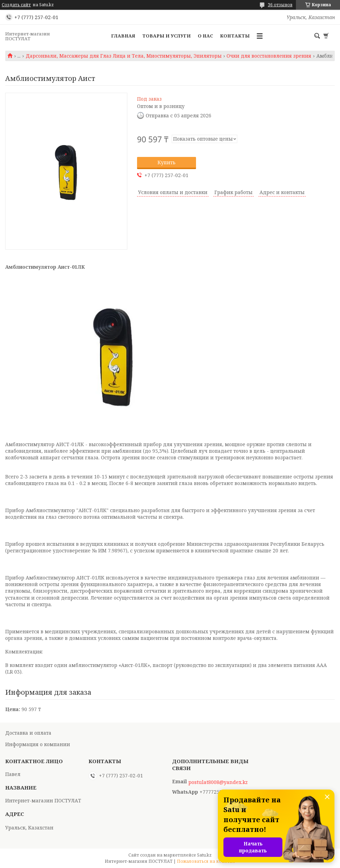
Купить (167, 162)
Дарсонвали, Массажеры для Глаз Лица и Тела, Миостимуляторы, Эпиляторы (124, 56)
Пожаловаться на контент (206, 861)
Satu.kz (204, 855)
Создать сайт (16, 5)
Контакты (235, 36)
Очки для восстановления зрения (269, 56)
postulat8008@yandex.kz (218, 782)
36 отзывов (280, 5)
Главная (123, 36)
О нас (205, 36)
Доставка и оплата (28, 733)
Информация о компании (38, 744)
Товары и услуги (167, 36)
